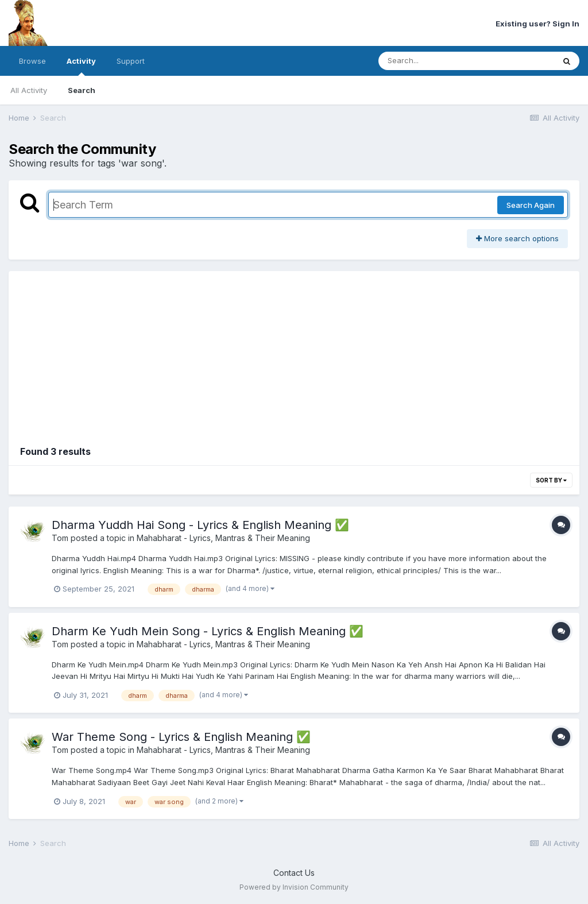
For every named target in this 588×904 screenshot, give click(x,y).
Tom (60, 538)
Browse (32, 61)
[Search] (435, 61)
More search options (517, 238)
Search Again (531, 205)
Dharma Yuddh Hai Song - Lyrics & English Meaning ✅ (200, 525)
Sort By (551, 480)
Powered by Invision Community (294, 887)
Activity (81, 66)
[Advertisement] (294, 351)
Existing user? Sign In (537, 24)
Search (82, 90)
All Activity (29, 90)
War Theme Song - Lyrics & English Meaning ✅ (181, 737)
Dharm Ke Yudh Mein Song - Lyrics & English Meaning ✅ (208, 631)
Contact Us (294, 873)
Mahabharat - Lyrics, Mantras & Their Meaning (223, 538)
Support (131, 61)
